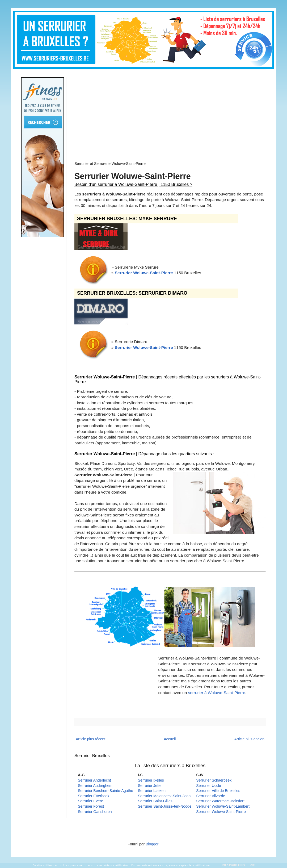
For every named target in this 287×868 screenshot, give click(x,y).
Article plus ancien (249, 739)
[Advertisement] (132, 115)
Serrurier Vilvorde (211, 796)
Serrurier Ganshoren (95, 812)
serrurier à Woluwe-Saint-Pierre (216, 693)
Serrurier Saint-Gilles (155, 801)
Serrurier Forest (91, 806)
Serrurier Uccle (208, 786)
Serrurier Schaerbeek (214, 780)
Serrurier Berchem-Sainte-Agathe (105, 791)
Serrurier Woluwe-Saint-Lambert (223, 806)
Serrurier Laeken (152, 791)
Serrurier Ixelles (151, 780)
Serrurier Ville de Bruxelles (218, 791)
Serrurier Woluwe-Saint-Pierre (144, 273)
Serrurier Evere (90, 801)
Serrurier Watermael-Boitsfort (220, 801)
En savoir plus (234, 865)
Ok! (253, 865)
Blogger (152, 844)
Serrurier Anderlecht (94, 780)
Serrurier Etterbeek (94, 796)
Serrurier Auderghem (95, 786)
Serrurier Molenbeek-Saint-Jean (164, 796)
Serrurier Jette (150, 786)
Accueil (170, 739)
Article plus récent (90, 739)
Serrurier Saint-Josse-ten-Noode (165, 806)
